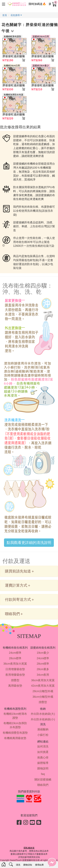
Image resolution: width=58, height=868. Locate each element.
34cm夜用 (43, 675)
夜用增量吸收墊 (15, 675)
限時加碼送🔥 (37, 4)
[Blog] (39, 823)
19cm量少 (43, 653)
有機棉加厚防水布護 (13, 95)
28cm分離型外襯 (43, 691)
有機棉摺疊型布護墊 (15, 733)
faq (43, 774)
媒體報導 (43, 763)
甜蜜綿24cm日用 (41, 36)
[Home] (4, 865)
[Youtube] (32, 823)
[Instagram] (26, 823)
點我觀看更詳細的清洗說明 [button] (29, 543)
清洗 (18, 865)
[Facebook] (19, 823)
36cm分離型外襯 (43, 697)
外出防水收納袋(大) (43, 714)
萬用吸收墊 (15, 686)
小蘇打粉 (43, 735)
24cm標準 (15, 653)
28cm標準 (15, 658)
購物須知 (28, 865)
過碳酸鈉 (43, 729)
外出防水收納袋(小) (43, 719)
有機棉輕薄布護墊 (12, 36)
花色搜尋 (16, 15)
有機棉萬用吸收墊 (15, 738)
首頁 (5, 15)
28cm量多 (43, 669)
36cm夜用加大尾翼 (15, 664)
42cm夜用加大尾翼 (43, 686)
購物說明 (43, 768)
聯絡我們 (43, 785)
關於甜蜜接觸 (43, 780)
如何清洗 (43, 746)
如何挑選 (43, 752)
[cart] (54, 5)
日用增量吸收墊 (15, 669)
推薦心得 (43, 758)
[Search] (11, 865)
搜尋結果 (39, 865)
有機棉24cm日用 (12, 66)
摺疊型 (15, 680)
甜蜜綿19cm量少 (41, 66)
